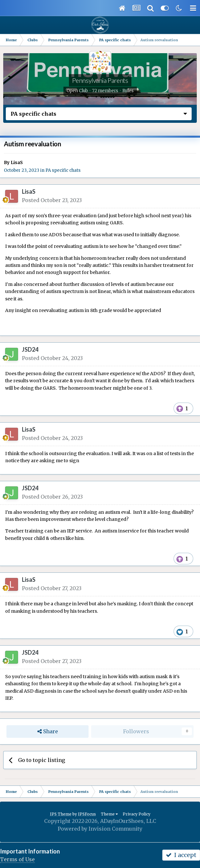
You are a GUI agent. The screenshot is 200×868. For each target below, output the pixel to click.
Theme (109, 814)
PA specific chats (63, 170)
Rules (128, 91)
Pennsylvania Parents (100, 80)
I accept (181, 855)
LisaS (17, 163)
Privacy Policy (137, 814)
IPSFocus (87, 814)
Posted (52, 200)
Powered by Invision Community (100, 829)
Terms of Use (17, 859)
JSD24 (30, 349)
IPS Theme (61, 814)
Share (48, 731)
